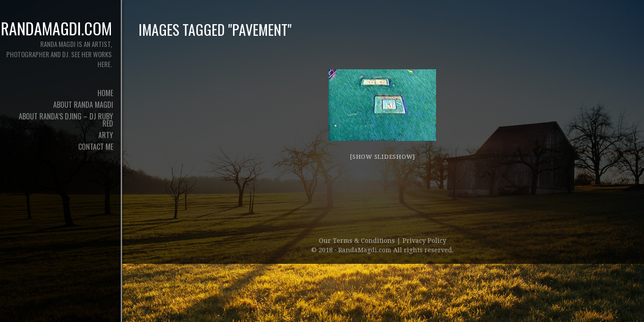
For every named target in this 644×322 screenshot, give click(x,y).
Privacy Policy (424, 241)
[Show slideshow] (382, 157)
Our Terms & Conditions (358, 241)
